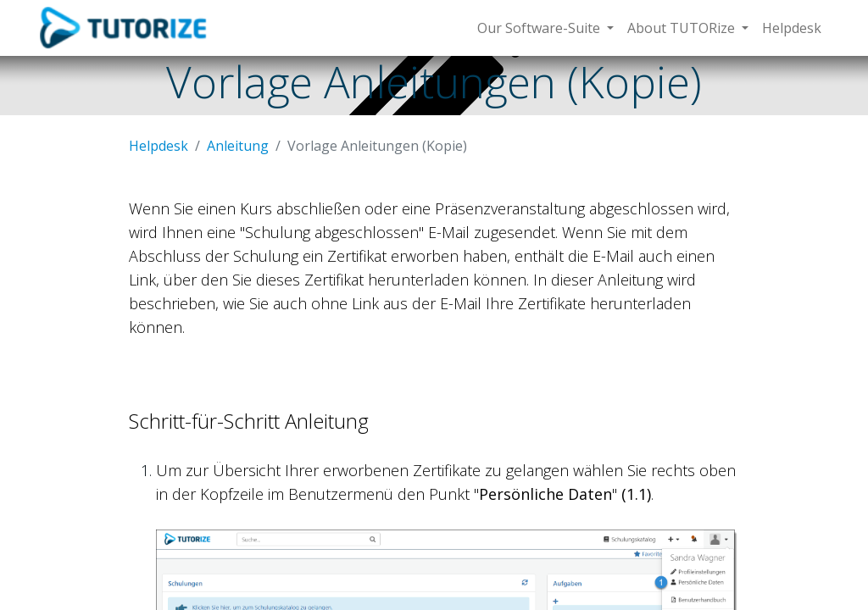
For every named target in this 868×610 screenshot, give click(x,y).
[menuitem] (792, 28)
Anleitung (238, 146)
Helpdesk (159, 146)
